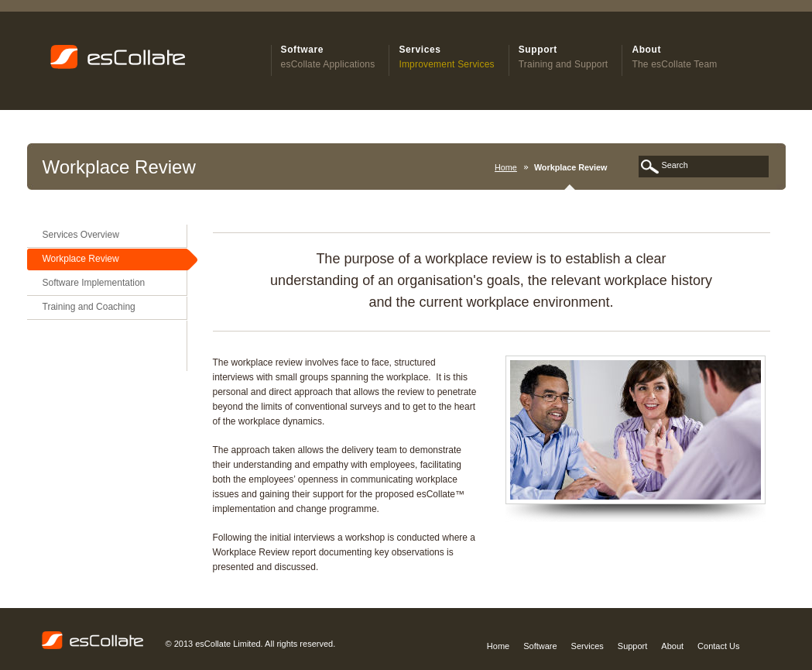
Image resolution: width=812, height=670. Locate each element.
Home (506, 167)
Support (633, 646)
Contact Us (718, 646)
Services (588, 646)
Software (540, 646)
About (672, 646)
